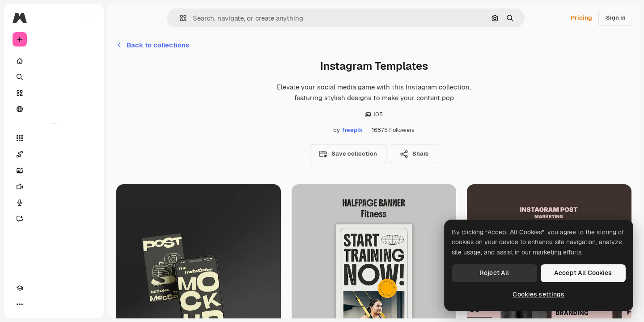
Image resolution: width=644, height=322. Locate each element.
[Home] (54, 61)
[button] (180, 18)
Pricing (581, 18)
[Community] (54, 109)
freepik (352, 130)
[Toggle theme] (36, 304)
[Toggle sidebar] (88, 18)
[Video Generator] (54, 186)
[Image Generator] (54, 170)
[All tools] (54, 138)
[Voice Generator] (54, 203)
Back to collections (153, 45)
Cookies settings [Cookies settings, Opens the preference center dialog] (538, 294)
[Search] (54, 77)
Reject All (494, 273)
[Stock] (54, 93)
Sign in (616, 18)
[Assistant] (54, 219)
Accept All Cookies (583, 273)
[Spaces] (54, 154)
